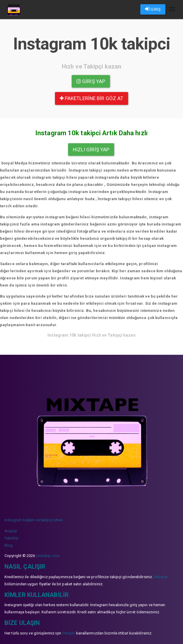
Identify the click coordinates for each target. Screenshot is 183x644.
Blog (9, 545)
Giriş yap (91, 81)
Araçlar (11, 531)
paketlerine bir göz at (91, 98)
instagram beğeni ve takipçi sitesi (34, 520)
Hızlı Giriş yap (91, 150)
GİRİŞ (153, 9)
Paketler (11, 538)
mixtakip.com (48, 556)
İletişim (69, 633)
